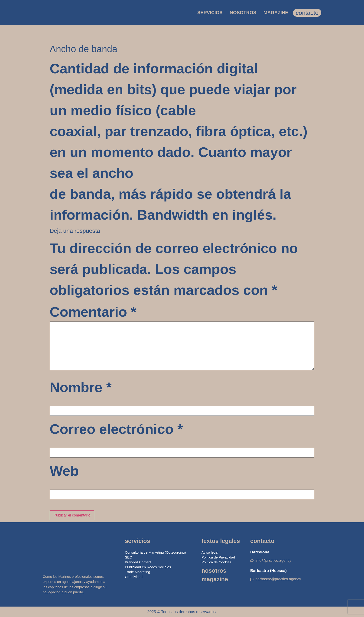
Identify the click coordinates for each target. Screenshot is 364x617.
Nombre (81, 387)
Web (64, 471)
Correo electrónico (116, 429)
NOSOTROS (243, 13)
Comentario (93, 312)
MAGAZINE (276, 13)
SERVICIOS (210, 13)
